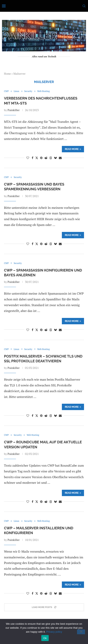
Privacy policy (54, 632)
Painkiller (14, 110)
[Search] (84, 6)
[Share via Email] (60, 158)
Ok (45, 638)
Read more (73, 149)
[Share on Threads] (51, 158)
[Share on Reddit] (46, 158)
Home (7, 74)
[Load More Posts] (44, 607)
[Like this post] (28, 158)
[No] (81, 632)
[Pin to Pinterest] (41, 158)
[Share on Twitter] (37, 158)
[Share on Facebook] (33, 158)
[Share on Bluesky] (55, 158)
